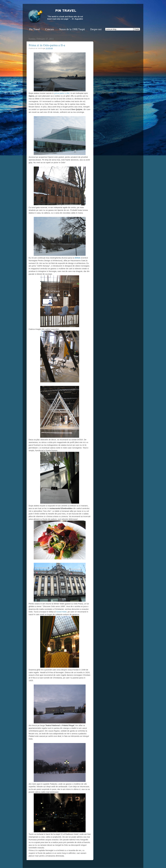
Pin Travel (35, 29)
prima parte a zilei (62, 93)
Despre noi (96, 29)
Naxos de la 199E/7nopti (72, 29)
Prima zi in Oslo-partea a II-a (47, 45)
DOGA (77, 258)
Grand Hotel (61, 612)
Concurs (50, 29)
